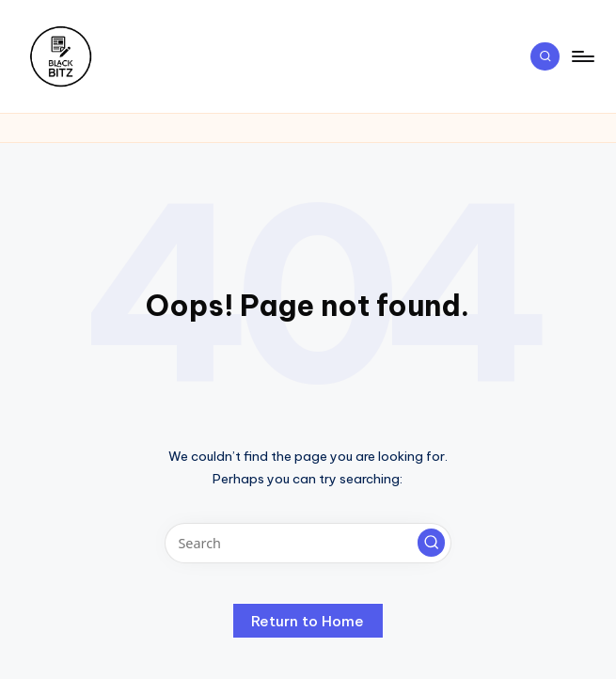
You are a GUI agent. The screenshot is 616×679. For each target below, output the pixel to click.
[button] (432, 543)
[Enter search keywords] (308, 543)
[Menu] (582, 56)
